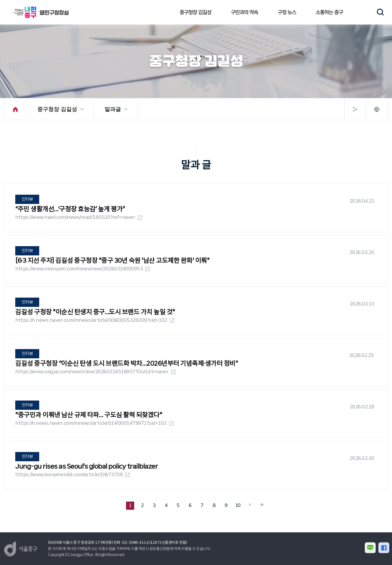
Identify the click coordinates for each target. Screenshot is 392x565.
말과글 (113, 109)
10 (238, 505)
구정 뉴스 (287, 12)
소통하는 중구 (329, 12)
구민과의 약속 (244, 12)
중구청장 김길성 (195, 12)
